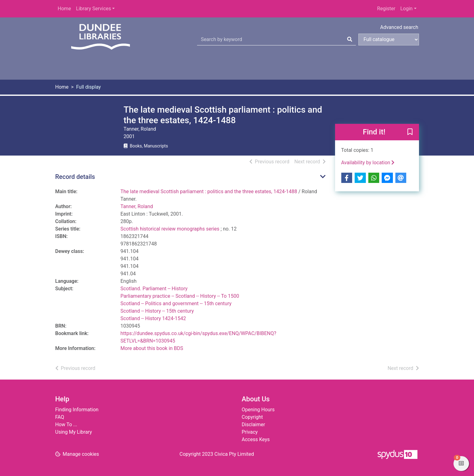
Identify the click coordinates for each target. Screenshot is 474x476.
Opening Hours (258, 410)
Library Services (94, 9)
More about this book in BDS (152, 348)
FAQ (60, 417)
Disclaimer (253, 425)
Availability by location (368, 163)
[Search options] (389, 40)
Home (64, 9)
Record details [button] (75, 177)
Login (406, 9)
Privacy (250, 432)
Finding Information (77, 410)
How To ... (66, 425)
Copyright (252, 417)
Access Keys (256, 439)
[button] (410, 133)
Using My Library (74, 432)
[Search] (350, 40)
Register (386, 9)
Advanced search (399, 27)
